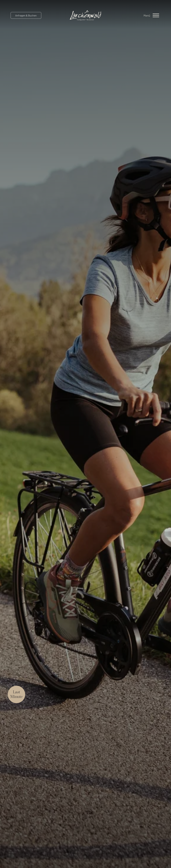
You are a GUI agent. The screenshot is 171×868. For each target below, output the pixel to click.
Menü (147, 15)
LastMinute (16, 695)
